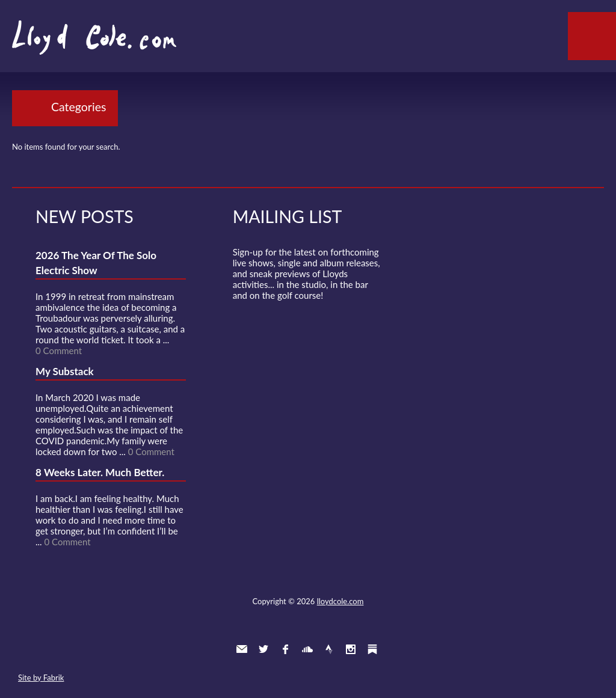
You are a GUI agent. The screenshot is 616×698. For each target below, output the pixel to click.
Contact (242, 649)
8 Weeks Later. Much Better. (100, 472)
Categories (79, 107)
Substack (372, 649)
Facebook (285, 649)
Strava (329, 649)
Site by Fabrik (41, 678)
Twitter (263, 649)
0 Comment (59, 351)
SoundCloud (307, 649)
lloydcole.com (340, 601)
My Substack (65, 371)
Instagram (351, 649)
